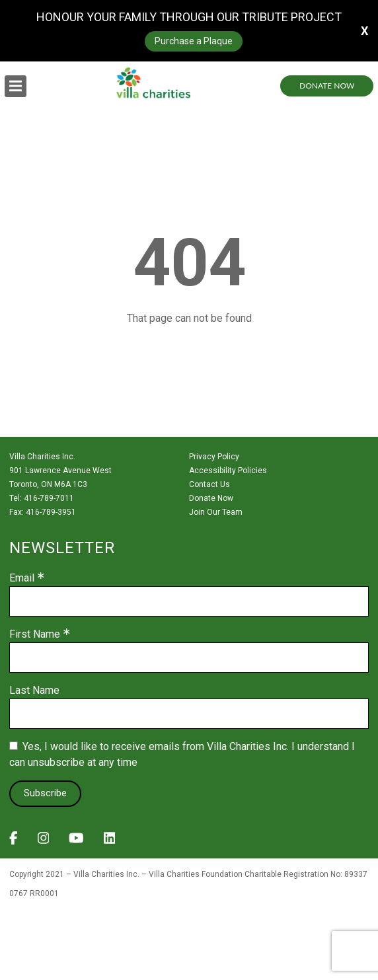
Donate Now (327, 86)
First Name (35, 634)
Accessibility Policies (228, 471)
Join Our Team (216, 512)
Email (22, 578)
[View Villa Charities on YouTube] (76, 842)
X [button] (364, 31)
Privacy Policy (214, 457)
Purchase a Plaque (194, 41)
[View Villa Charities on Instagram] (44, 842)
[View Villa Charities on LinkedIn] (110, 842)
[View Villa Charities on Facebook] (14, 842)
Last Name (34, 691)
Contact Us (209, 484)
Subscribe (45, 793)
